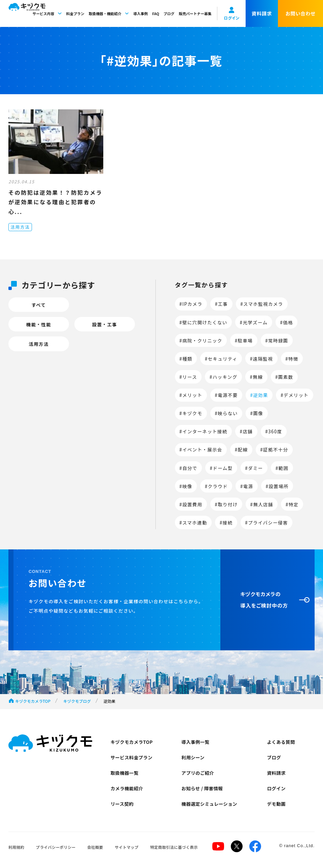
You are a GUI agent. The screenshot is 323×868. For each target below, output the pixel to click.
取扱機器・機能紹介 (109, 13)
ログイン (276, 788)
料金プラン (75, 13)
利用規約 (16, 847)
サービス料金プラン (132, 757)
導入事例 (140, 13)
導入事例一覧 (195, 742)
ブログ (169, 13)
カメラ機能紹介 (127, 788)
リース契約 (122, 804)
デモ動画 (276, 804)
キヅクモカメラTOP (33, 701)
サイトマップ (127, 847)
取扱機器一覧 (125, 773)
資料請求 (276, 773)
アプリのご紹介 (198, 773)
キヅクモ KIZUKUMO (27, 14)
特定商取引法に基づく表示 (174, 847)
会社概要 (95, 847)
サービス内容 (47, 13)
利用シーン (193, 757)
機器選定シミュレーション (209, 804)
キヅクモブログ (77, 701)
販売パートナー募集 (195, 13)
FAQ (156, 13)
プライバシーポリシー (56, 847)
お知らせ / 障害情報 (202, 788)
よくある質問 (281, 742)
